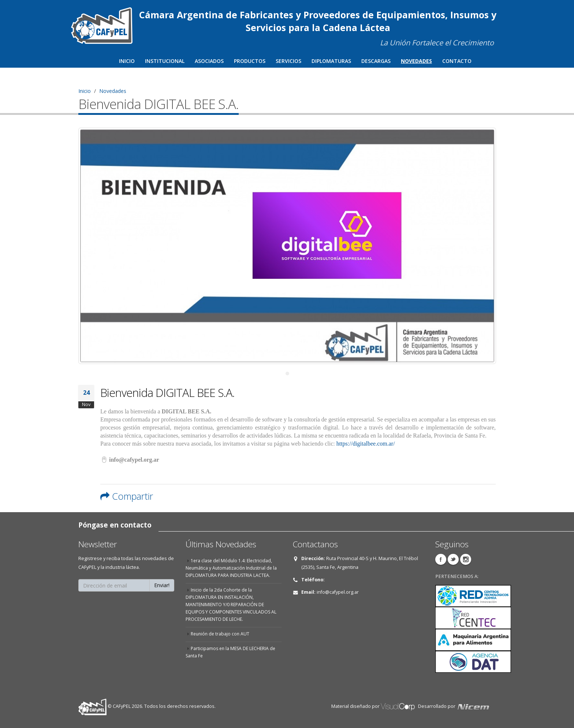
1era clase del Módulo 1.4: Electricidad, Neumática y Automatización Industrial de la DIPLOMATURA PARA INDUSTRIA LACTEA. (233, 568)
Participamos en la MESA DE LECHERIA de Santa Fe (233, 652)
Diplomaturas (331, 61)
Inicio (127, 61)
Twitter (453, 559)
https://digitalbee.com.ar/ (366, 444)
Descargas (376, 61)
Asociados (209, 61)
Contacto (457, 61)
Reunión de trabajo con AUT (221, 634)
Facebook (441, 559)
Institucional (165, 61)
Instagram (466, 559)
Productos (250, 61)
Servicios (288, 61)
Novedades (416, 61)
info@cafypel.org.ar (338, 592)
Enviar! (162, 585)
